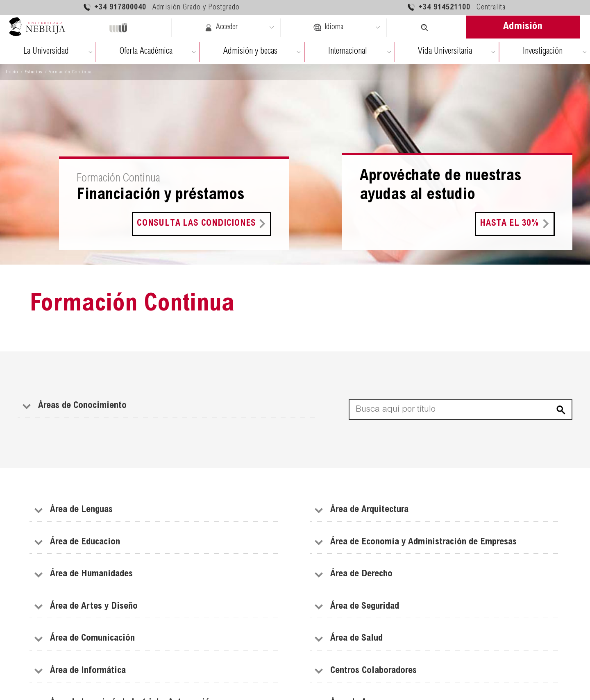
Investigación (543, 52)
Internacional (348, 52)
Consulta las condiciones (196, 224)
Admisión (523, 27)
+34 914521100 (456, 7)
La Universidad (46, 52)
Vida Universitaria (445, 52)
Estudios (33, 72)
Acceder (221, 27)
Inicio (12, 72)
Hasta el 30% (509, 224)
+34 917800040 (161, 7)
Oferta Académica (146, 52)
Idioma (328, 27)
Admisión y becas (250, 52)
